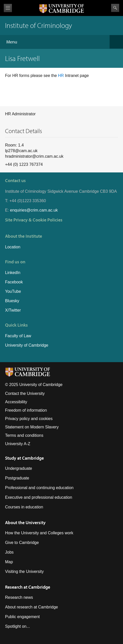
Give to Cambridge (22, 543)
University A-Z (18, 444)
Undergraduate (19, 468)
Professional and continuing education (39, 488)
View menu (8, 8)
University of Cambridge (27, 345)
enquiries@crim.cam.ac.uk (34, 210)
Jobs (9, 552)
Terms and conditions (24, 435)
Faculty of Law (18, 336)
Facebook (14, 282)
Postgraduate (17, 478)
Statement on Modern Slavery (32, 427)
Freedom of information (26, 410)
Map (9, 562)
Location (13, 247)
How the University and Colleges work (39, 533)
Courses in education (24, 507)
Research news (19, 597)
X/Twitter (13, 310)
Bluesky (12, 301)
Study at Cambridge (24, 458)
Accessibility (16, 402)
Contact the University (25, 393)
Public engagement (22, 617)
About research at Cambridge (32, 607)
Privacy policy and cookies (29, 419)
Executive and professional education (39, 497)
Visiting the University (24, 571)
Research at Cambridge (28, 587)
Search (115, 8)
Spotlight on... (17, 626)
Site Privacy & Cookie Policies (34, 220)
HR (61, 76)
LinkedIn (13, 273)
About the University (25, 522)
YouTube (13, 291)
